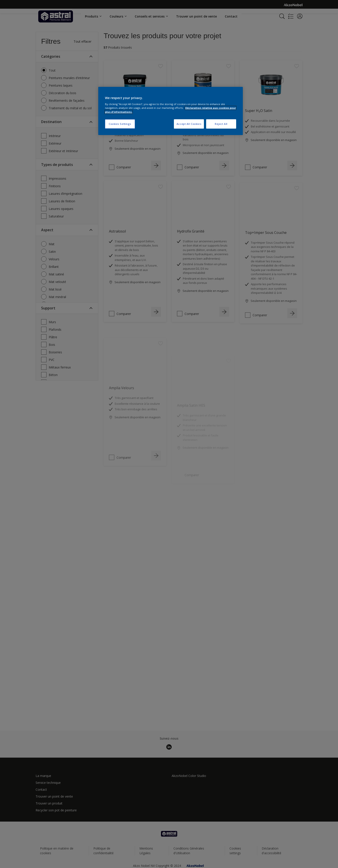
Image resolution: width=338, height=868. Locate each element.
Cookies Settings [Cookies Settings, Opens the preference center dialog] (120, 124)
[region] (171, 111)
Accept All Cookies (189, 124)
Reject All (221, 124)
